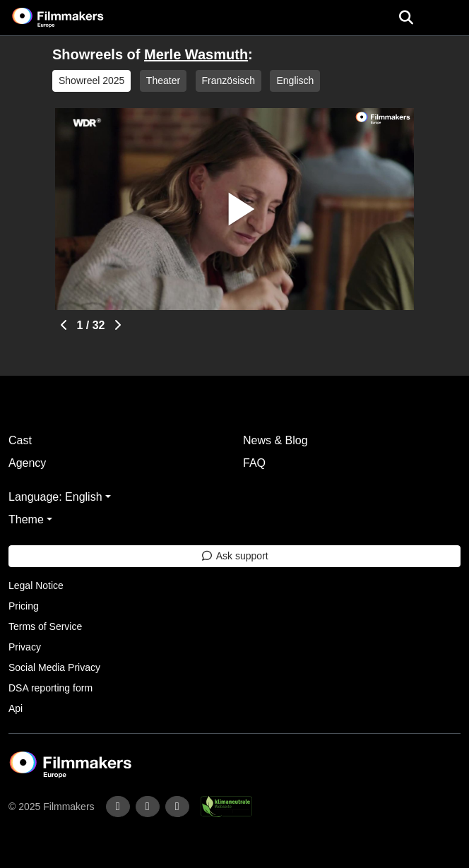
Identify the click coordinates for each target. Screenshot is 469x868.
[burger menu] (448, 18)
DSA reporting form (51, 688)
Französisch (228, 81)
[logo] (75, 18)
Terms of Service (45, 626)
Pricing (24, 606)
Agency (27, 463)
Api (16, 708)
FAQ (254, 463)
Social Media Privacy (54, 667)
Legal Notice (36, 585)
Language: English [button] (55, 497)
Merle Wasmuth (196, 54)
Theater (163, 81)
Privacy (25, 647)
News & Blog (275, 440)
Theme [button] (26, 519)
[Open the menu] (406, 18)
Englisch (295, 81)
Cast (20, 440)
